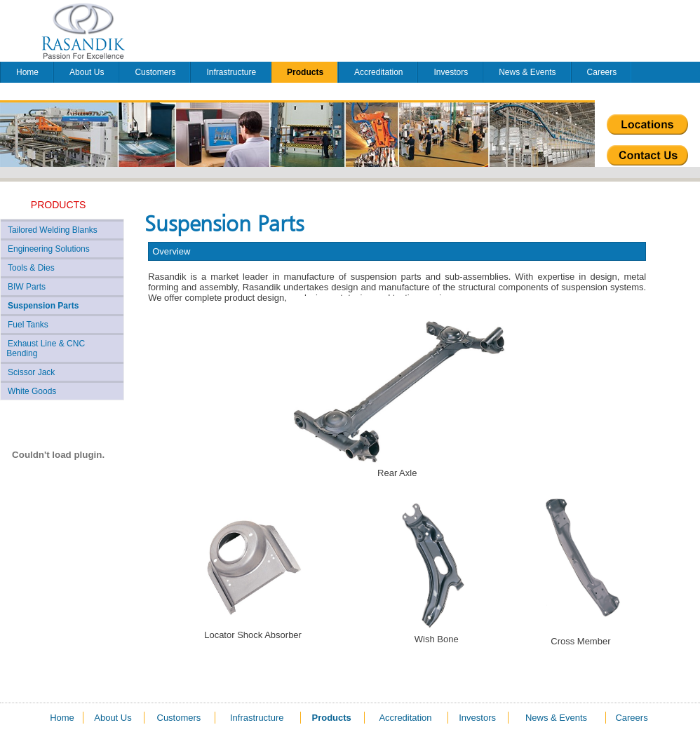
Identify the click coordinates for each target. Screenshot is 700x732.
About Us (87, 72)
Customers (155, 72)
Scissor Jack (31, 372)
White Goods (32, 391)
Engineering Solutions (49, 249)
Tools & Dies (31, 268)
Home (27, 72)
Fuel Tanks (28, 325)
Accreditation (378, 72)
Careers (602, 72)
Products (305, 72)
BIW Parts (27, 287)
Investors (451, 72)
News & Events (527, 72)
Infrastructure (231, 72)
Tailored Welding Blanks (53, 230)
